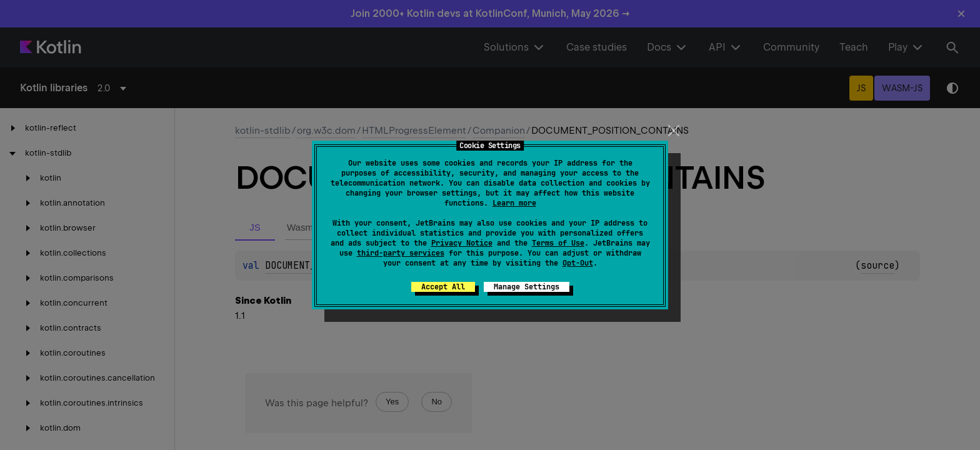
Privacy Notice (462, 243)
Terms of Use (558, 243)
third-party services (401, 253)
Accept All (443, 287)
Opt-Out (578, 263)
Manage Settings (527, 287)
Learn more (514, 203)
